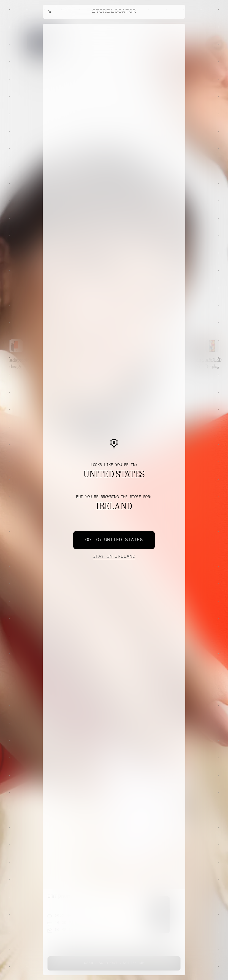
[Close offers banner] (178, 25)
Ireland (114, 557)
